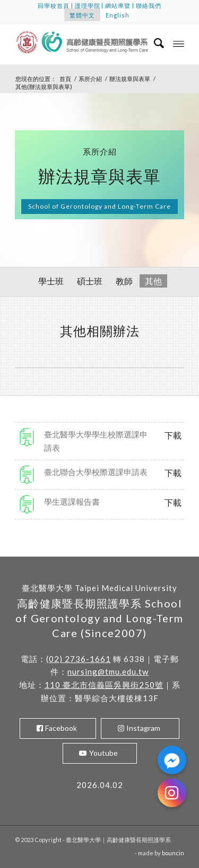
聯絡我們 (149, 6)
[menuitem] (154, 43)
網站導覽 (118, 6)
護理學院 (88, 6)
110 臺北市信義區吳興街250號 (104, 685)
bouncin (173, 853)
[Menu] (179, 43)
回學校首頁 (54, 6)
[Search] (154, 43)
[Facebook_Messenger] (172, 760)
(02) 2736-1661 (79, 659)
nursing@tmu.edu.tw (108, 672)
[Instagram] (172, 793)
